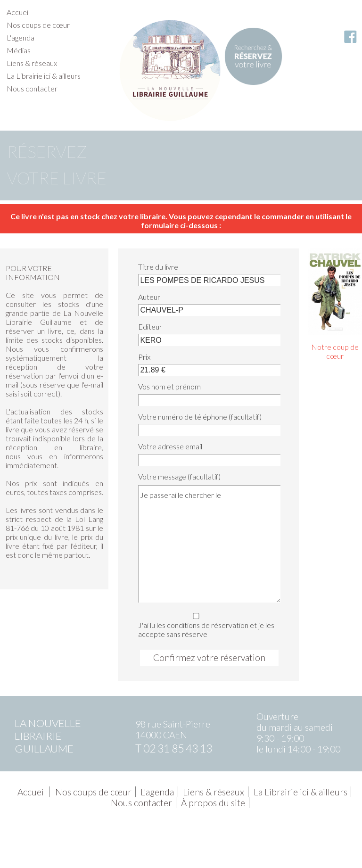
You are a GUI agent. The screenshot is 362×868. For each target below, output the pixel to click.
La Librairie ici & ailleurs (44, 76)
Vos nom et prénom (169, 386)
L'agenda (21, 37)
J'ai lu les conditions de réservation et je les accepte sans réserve (207, 624)
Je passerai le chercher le (209, 544)
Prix (144, 357)
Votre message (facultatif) (179, 476)
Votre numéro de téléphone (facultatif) (200, 417)
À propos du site (213, 803)
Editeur (150, 327)
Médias (19, 50)
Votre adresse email (170, 446)
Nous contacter (32, 88)
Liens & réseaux (32, 63)
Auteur (149, 297)
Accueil (18, 12)
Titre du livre (158, 267)
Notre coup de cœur (335, 351)
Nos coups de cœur (38, 25)
